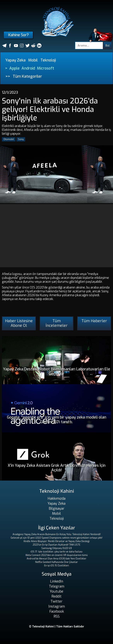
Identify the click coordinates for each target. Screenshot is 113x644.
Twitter (56, 601)
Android (28, 68)
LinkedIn (57, 581)
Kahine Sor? (18, 35)
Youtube (56, 591)
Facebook (57, 611)
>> (8, 76)
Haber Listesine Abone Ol (19, 323)
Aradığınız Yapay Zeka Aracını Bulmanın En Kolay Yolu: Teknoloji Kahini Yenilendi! (57, 534)
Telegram (57, 586)
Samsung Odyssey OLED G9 (57, 548)
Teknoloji (48, 60)
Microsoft (46, 68)
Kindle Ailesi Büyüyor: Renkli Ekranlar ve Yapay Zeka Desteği (57, 541)
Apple (14, 68)
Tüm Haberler (94, 321)
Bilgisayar (57, 509)
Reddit (56, 596)
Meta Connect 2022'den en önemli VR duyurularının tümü (57, 555)
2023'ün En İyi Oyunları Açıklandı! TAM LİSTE (56, 545)
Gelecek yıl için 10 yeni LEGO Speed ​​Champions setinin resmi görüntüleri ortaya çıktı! (56, 538)
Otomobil (9, 139)
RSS (57, 616)
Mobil (33, 60)
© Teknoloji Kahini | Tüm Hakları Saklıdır (57, 627)
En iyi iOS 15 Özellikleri (56, 566)
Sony (21, 139)
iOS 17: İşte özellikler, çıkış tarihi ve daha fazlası (56, 552)
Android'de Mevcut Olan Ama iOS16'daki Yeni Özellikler (56, 559)
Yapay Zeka (15, 60)
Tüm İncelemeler (57, 323)
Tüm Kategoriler (27, 76)
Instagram (57, 606)
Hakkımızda (56, 499)
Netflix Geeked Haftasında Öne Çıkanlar (56, 562)
